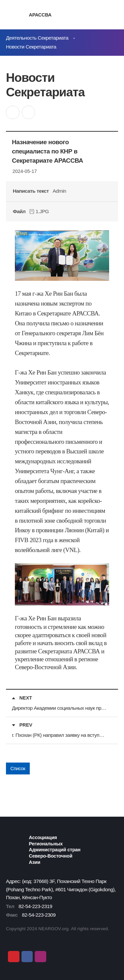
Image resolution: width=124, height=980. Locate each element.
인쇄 (29, 112)
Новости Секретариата (31, 47)
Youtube (14, 957)
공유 (13, 112)
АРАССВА (40, 15)
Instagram (40, 957)
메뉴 (114, 15)
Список (18, 768)
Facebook (27, 957)
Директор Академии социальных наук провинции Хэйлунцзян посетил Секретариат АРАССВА (60, 708)
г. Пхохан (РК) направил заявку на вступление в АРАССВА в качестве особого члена (60, 735)
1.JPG (39, 211)
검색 (101, 15)
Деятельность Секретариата (37, 38)
